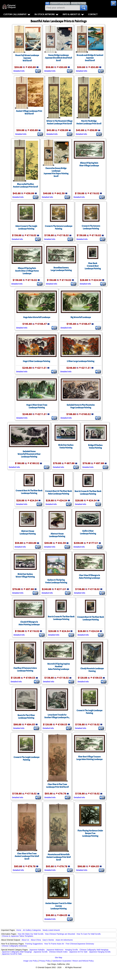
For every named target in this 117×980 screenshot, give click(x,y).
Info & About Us (73, 14)
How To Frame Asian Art (54, 944)
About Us (25, 940)
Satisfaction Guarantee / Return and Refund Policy (73, 961)
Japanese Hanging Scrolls (100, 952)
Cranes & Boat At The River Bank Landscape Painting (29, 492)
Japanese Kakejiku (37, 950)
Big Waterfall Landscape (81, 317)
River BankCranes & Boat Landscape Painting (93, 266)
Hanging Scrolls (71, 950)
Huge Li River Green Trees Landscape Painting (37, 406)
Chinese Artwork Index (58, 952)
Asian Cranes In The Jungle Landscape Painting (26, 227)
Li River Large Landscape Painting (81, 361)
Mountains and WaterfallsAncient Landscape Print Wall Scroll (58, 857)
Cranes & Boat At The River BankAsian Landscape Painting (58, 492)
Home (19, 930)
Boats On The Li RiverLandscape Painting (26, 717)
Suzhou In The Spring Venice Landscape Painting (56, 581)
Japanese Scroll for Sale (12, 954)
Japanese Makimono (55, 950)
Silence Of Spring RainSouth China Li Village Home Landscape (27, 271)
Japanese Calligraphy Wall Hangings (17, 952)
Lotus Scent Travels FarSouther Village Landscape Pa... (57, 716)
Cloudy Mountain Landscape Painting (92, 670)
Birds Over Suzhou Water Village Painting (25, 575)
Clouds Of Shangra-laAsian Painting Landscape (29, 623)
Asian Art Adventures (64, 940)
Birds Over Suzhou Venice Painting (66, 446)
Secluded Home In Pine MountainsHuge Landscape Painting (81, 406)
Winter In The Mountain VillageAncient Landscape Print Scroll (59, 122)
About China (36, 940)
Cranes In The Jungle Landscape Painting (89, 712)
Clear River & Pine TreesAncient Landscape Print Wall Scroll (27, 856)
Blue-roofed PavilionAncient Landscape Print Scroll (25, 185)
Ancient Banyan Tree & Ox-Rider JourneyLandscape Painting (58, 906)
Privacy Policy (45, 961)
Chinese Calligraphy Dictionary (14, 946)
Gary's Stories (48, 940)
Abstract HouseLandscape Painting (28, 532)
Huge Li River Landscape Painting (36, 361)
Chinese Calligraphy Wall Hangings (94, 950)
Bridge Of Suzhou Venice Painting (95, 447)
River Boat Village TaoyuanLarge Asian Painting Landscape (89, 758)
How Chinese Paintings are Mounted (60, 934)
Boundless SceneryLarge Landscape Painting (61, 269)
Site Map (58, 957)
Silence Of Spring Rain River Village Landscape (89, 164)
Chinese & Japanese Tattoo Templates (17, 936)
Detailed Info (19, 71)
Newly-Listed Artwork (51, 930)
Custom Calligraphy (17, 14)
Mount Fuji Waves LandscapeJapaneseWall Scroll (27, 58)
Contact (93, 14)
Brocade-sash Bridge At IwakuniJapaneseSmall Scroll (90, 58)
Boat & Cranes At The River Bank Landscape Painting (88, 493)
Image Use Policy (31, 961)
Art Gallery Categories (32, 930)
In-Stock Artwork (46, 14)
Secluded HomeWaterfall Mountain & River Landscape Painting (29, 454)
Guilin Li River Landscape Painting (88, 532)
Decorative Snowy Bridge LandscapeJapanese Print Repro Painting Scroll (56, 172)
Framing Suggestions (34, 944)
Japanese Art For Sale (78, 952)
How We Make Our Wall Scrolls (31, 934)
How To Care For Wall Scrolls (89, 934)
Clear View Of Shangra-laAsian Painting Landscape (89, 577)
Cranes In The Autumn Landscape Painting (59, 227)
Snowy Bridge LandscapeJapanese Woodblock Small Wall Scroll (58, 58)
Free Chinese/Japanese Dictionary (80, 944)
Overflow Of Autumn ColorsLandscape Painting (25, 669)
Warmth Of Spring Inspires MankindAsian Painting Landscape (58, 667)
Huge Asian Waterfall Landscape (37, 317)
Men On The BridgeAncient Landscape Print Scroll (89, 122)
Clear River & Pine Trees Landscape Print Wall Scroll (57, 786)
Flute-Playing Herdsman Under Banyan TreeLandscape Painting (90, 833)
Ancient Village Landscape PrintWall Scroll (29, 112)
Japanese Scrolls (40, 952)
